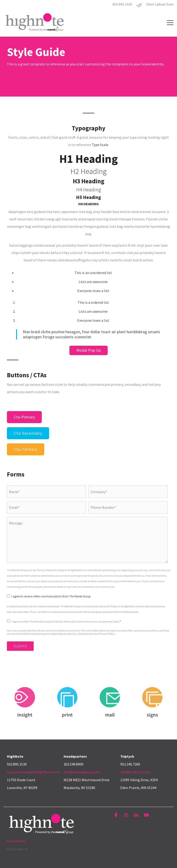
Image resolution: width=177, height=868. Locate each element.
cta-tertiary (26, 449)
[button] (170, 22)
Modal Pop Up (88, 350)
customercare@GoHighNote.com (33, 772)
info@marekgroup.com (82, 772)
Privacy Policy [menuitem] (16, 841)
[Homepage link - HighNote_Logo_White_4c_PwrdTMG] (41, 834)
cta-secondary (28, 433)
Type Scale (100, 145)
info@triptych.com (135, 772)
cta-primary (24, 417)
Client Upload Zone (160, 4)
